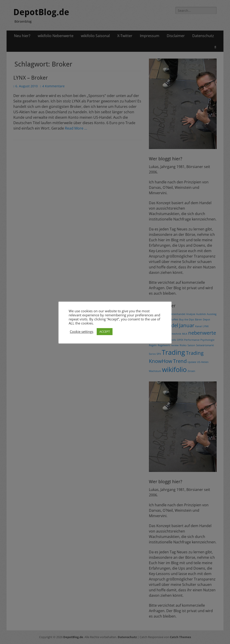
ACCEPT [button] (105, 331)
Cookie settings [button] (82, 331)
